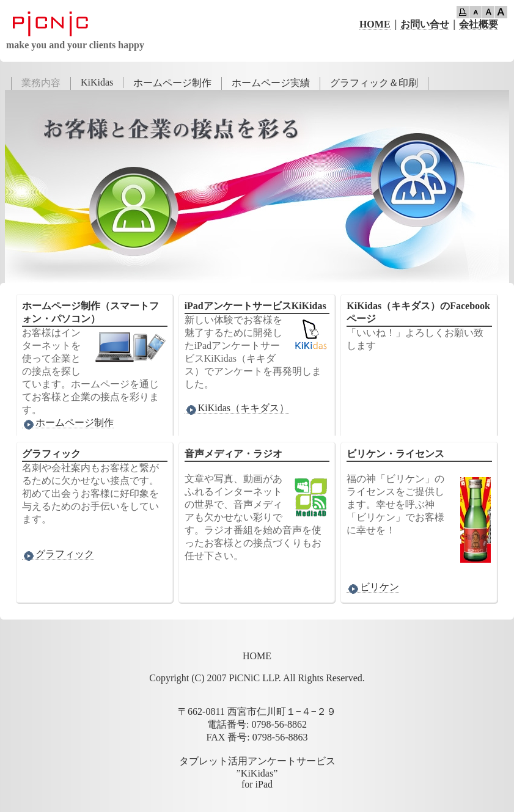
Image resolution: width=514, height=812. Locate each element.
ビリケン (373, 587)
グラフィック (58, 554)
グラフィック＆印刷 (374, 83)
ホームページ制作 (172, 83)
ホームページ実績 (271, 83)
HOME (375, 24)
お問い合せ (425, 24)
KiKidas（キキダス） (237, 408)
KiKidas (97, 82)
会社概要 (479, 24)
